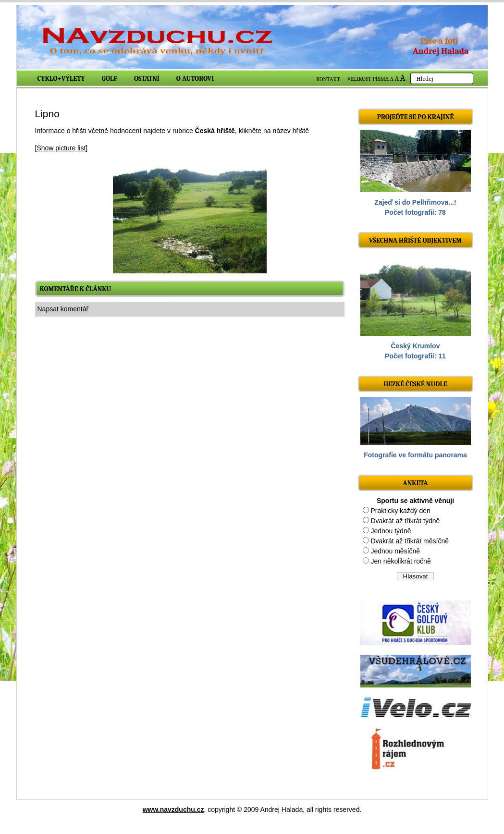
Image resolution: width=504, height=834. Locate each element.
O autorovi (195, 79)
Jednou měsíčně (395, 551)
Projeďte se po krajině (416, 117)
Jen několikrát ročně (400, 561)
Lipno (47, 114)
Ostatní (147, 79)
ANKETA (415, 483)
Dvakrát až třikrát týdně (405, 521)
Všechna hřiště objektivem (415, 240)
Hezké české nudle (415, 384)
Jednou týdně (391, 531)
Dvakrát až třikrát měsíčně (410, 541)
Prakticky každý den (400, 511)
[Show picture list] (61, 148)
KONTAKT (328, 79)
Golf (110, 79)
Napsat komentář (63, 309)
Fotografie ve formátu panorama (415, 455)
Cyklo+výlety (61, 79)
